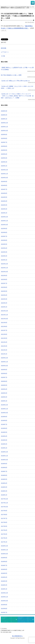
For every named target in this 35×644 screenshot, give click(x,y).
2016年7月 (4, 565)
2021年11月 (4, 315)
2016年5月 (4, 573)
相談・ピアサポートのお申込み (9, 620)
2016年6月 (4, 569)
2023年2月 (4, 256)
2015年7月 (4, 612)
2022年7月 (4, 283)
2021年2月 (4, 350)
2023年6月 (4, 240)
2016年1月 (4, 589)
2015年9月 (4, 605)
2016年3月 (4, 581)
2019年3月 (4, 440)
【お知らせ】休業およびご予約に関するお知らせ (15, 81)
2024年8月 (4, 185)
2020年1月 (4, 401)
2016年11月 (4, 550)
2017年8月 (4, 515)
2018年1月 (4, 495)
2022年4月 (4, 295)
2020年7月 (4, 377)
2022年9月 (4, 276)
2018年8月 (4, 468)
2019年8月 (4, 421)
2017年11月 (4, 503)
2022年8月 (4, 279)
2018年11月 (4, 456)
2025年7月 (4, 142)
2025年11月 (4, 127)
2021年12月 (4, 311)
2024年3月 (4, 205)
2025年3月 (4, 158)
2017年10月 (4, 507)
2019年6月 (4, 428)
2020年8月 (4, 373)
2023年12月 (4, 217)
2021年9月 (4, 323)
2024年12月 (4, 170)
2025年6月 (4, 146)
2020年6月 (4, 381)
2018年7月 (4, 471)
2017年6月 (4, 522)
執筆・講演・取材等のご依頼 (26, 620)
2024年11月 (4, 174)
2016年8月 (4, 562)
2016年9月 (4, 558)
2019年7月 (4, 424)
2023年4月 (4, 248)
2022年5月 (4, 291)
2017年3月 (4, 534)
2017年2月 (4, 538)
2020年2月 (4, 397)
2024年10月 (4, 178)
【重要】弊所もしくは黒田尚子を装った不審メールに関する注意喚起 (17, 69)
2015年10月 (4, 601)
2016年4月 (4, 577)
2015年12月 (4, 593)
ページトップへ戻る (28, 614)
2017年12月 (4, 499)
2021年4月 (4, 342)
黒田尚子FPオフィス (9, 3)
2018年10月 (4, 460)
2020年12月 (4, 358)
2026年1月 (4, 119)
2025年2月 (4, 162)
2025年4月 (4, 154)
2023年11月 (4, 221)
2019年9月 (4, 417)
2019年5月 (4, 432)
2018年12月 (4, 452)
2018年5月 (4, 479)
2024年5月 (4, 197)
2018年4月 (4, 483)
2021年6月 (4, 334)
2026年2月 (4, 115)
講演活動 (4, 48)
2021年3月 (4, 346)
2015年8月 (4, 609)
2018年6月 (4, 475)
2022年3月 (4, 299)
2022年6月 (4, 287)
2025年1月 (4, 166)
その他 (3, 56)
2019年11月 (4, 409)
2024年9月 (4, 182)
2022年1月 (4, 307)
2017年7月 (4, 518)
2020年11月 (4, 362)
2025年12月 (4, 123)
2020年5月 (4, 385)
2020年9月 (4, 370)
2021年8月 (4, 326)
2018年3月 (4, 487)
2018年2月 (4, 491)
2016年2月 (4, 585)
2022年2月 (4, 303)
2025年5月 (4, 150)
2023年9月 (4, 229)
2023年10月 (4, 225)
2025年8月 (4, 138)
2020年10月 (4, 366)
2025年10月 (4, 131)
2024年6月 (4, 193)
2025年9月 (4, 135)
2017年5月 (4, 526)
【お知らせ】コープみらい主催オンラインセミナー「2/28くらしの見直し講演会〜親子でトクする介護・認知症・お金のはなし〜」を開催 (17, 96)
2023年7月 (4, 236)
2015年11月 (4, 597)
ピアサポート (5, 52)
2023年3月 (4, 252)
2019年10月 (4, 413)
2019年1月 (4, 448)
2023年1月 (4, 260)
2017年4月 (4, 530)
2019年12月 (4, 405)
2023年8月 (4, 232)
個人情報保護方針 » (17, 636)
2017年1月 (4, 542)
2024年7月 (4, 189)
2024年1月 (4, 213)
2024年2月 (4, 209)
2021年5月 (4, 338)
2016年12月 (4, 546)
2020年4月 (4, 389)
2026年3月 (4, 111)
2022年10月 (4, 272)
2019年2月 (4, 444)
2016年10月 (4, 554)
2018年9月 (4, 464)
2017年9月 (4, 511)
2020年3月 (4, 393)
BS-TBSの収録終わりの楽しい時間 (11, 75)
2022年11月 (4, 268)
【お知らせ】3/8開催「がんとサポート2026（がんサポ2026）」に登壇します (17, 87)
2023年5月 (4, 244)
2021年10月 (4, 319)
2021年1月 (4, 354)
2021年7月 (4, 330)
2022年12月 (4, 264)
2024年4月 (4, 201)
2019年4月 (4, 436)
